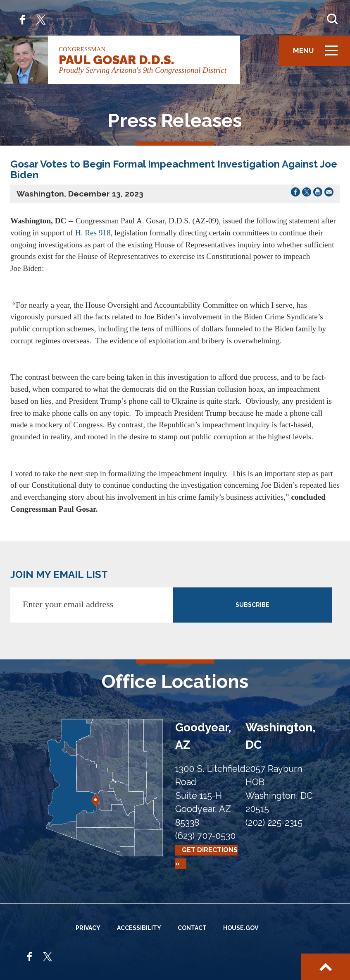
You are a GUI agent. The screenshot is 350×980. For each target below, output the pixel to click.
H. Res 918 (93, 233)
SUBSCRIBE (252, 605)
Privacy (88, 928)
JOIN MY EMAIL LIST (59, 574)
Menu (318, 54)
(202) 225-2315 (274, 823)
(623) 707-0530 (205, 836)
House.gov (241, 928)
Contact (192, 928)
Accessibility (139, 928)
